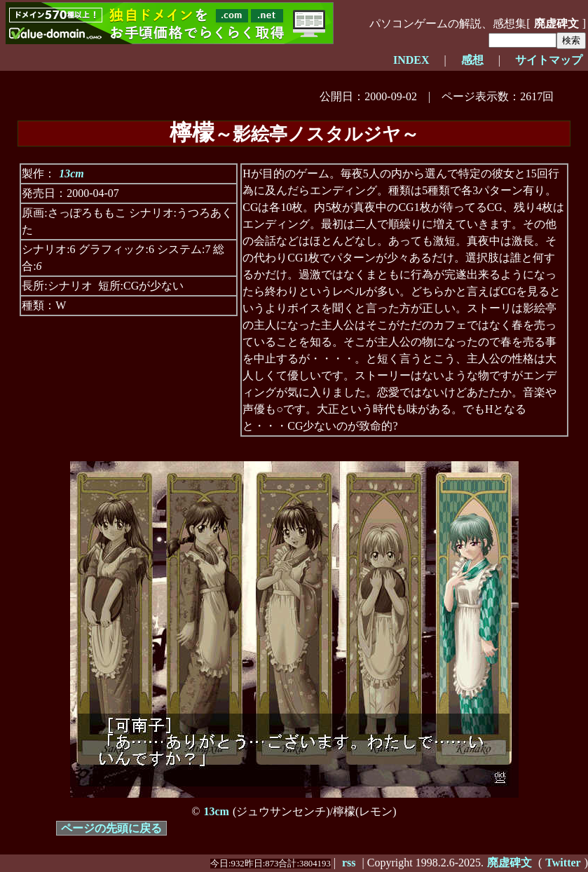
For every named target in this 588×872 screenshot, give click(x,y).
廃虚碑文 (556, 23)
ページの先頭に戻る (111, 828)
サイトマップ (549, 60)
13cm (71, 173)
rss (349, 863)
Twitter (563, 863)
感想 (472, 60)
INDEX (411, 60)
